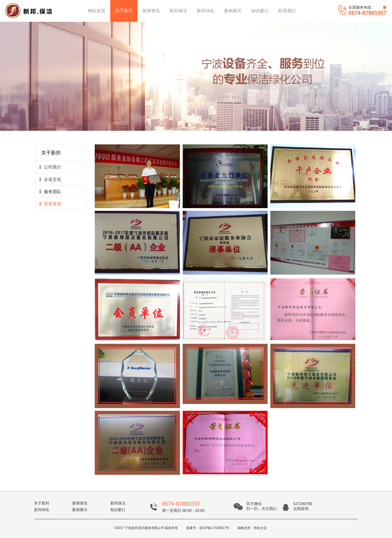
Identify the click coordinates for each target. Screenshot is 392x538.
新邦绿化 (206, 11)
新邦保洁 (178, 11)
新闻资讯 (151, 11)
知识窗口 (260, 11)
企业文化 (50, 179)
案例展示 (233, 11)
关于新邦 (124, 11)
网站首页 (97, 11)
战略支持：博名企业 (252, 528)
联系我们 (287, 11)
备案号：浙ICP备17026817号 (208, 528)
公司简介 (50, 167)
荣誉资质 (50, 204)
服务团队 (50, 192)
